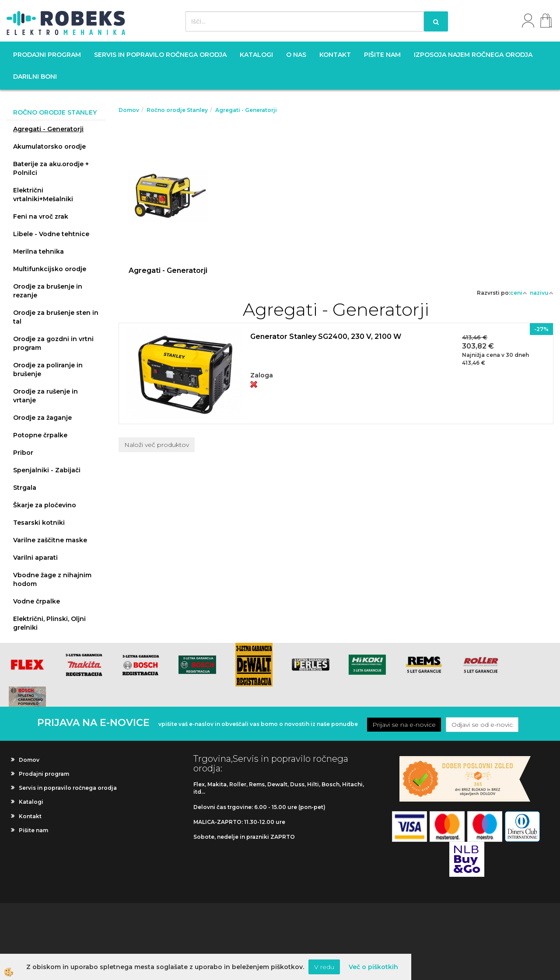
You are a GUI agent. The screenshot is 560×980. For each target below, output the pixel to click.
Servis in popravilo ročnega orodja (160, 55)
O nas (296, 55)
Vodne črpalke (37, 601)
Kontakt (335, 55)
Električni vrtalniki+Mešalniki (43, 195)
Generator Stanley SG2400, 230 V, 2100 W (326, 337)
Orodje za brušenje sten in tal (56, 317)
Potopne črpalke (40, 435)
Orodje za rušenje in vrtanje (45, 396)
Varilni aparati (35, 558)
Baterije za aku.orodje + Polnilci (51, 168)
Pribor (23, 453)
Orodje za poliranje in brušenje (48, 370)
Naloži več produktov (157, 445)
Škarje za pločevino (45, 505)
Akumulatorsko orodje (49, 146)
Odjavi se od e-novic (482, 725)
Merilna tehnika (38, 251)
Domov (129, 110)
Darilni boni (35, 77)
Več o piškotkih (373, 967)
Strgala (25, 488)
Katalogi (256, 55)
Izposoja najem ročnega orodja (473, 55)
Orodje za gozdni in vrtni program (53, 343)
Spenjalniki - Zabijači (47, 470)
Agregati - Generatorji (48, 129)
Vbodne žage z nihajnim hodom (52, 579)
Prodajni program (47, 55)
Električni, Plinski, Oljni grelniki (49, 623)
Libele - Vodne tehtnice (51, 234)
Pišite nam (382, 55)
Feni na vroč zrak (41, 216)
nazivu (542, 293)
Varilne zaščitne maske (50, 540)
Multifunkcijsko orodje (50, 269)
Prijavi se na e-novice (404, 725)
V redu (324, 967)
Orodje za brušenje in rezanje (48, 291)
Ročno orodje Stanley (177, 110)
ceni (519, 293)
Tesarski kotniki (39, 523)
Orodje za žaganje (42, 418)
